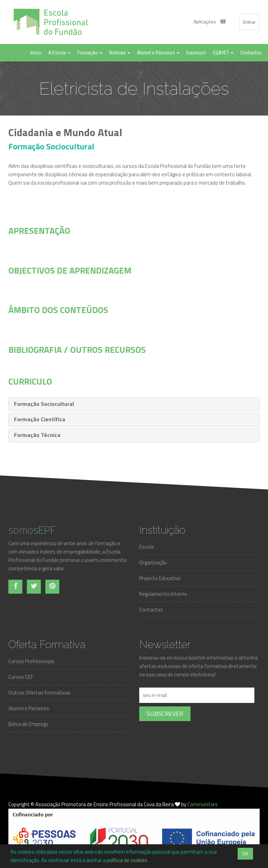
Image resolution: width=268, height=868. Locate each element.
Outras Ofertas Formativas (39, 693)
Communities (203, 804)
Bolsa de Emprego (28, 724)
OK (245, 854)
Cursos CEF (21, 677)
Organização (153, 562)
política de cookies (127, 860)
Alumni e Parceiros (29, 708)
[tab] (134, 404)
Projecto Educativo (160, 578)
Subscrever (165, 714)
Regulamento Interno (163, 594)
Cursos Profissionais (31, 661)
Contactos (151, 610)
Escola (146, 547)
